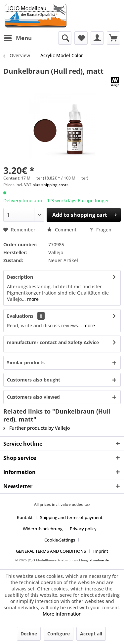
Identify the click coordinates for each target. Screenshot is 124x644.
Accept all (91, 634)
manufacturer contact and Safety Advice (53, 342)
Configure (59, 634)
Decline (29, 634)
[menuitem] (18, 38)
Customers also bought (34, 380)
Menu (18, 37)
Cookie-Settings (60, 540)
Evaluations (20, 316)
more (32, 299)
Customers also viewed (33, 397)
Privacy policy (83, 529)
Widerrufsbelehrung (43, 529)
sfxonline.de (99, 560)
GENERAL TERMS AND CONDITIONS (51, 551)
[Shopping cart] (113, 38)
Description (20, 277)
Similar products (26, 362)
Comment (62, 230)
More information (62, 614)
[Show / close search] (65, 38)
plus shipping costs (50, 185)
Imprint (101, 551)
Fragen (100, 230)
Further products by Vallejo (37, 428)
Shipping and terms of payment (71, 517)
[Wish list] (81, 38)
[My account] (97, 38)
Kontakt (25, 517)
